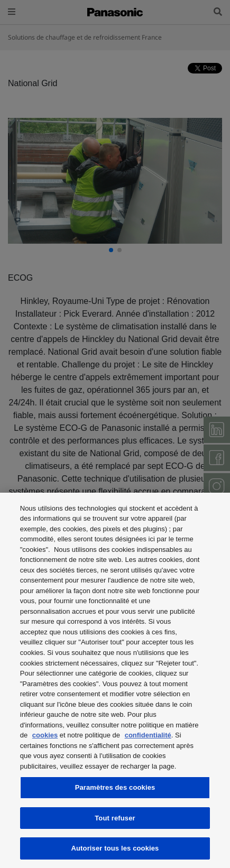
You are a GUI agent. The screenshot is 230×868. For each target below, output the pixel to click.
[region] (115, 680)
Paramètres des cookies (115, 787)
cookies (45, 735)
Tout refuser (115, 818)
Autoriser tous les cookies (115, 848)
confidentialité (148, 735)
